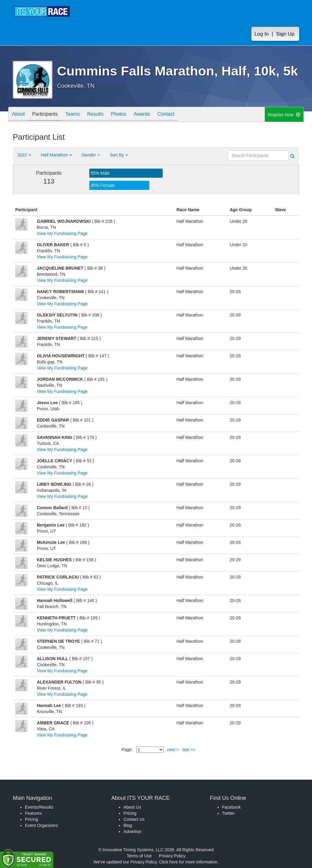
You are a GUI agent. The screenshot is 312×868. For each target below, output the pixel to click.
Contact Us (134, 819)
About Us (132, 807)
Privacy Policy (172, 856)
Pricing (32, 819)
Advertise (132, 831)
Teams (80, 115)
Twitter (228, 813)
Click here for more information (188, 862)
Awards (158, 115)
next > (173, 750)
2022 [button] (24, 155)
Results (106, 115)
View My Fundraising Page (62, 233)
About (20, 115)
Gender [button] (91, 155)
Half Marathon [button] (56, 155)
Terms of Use (139, 856)
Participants (50, 115)
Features (33, 813)
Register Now (284, 115)
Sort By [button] (119, 155)
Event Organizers (41, 825)
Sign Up (285, 34)
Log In (262, 34)
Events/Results (39, 807)
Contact (186, 115)
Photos (132, 115)
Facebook (231, 807)
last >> (189, 750)
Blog (128, 825)
